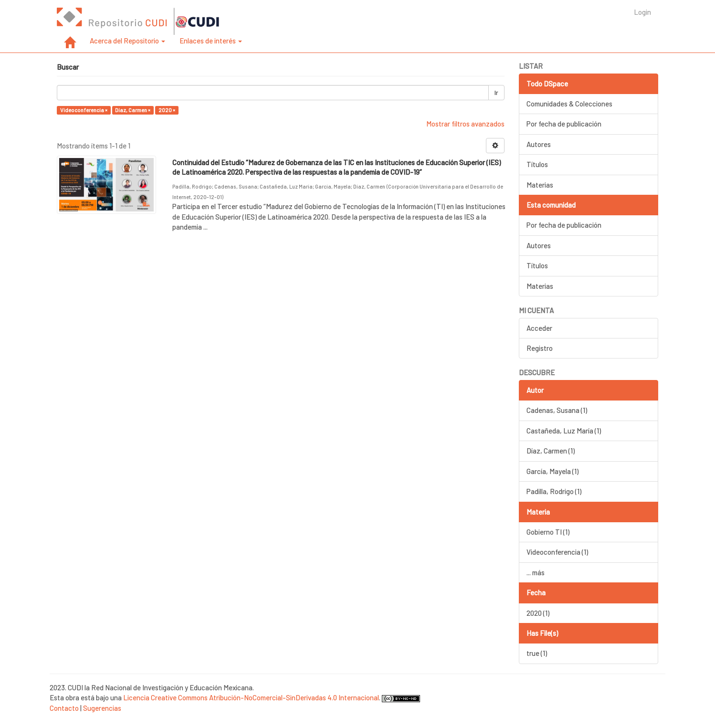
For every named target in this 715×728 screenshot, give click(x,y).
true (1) (537, 653)
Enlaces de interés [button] (211, 41)
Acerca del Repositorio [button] (127, 41)
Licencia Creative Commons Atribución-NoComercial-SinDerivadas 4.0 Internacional (251, 697)
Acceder (539, 328)
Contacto (64, 708)
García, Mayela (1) (552, 471)
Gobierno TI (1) (548, 532)
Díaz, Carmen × (133, 110)
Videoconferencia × (84, 110)
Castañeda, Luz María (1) (564, 431)
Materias (540, 185)
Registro (540, 348)
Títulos (537, 164)
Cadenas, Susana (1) (557, 410)
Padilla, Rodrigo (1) (554, 491)
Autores (539, 144)
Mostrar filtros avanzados (465, 124)
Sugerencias (102, 708)
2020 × (167, 110)
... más (536, 572)
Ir (496, 93)
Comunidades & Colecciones (569, 104)
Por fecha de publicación (564, 124)
